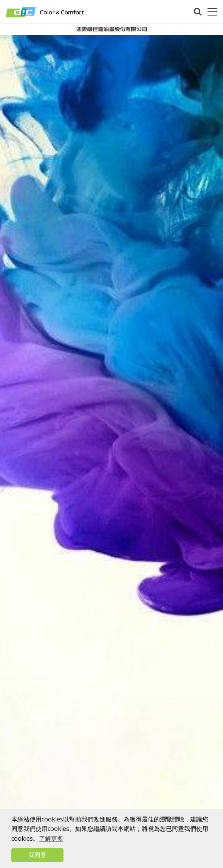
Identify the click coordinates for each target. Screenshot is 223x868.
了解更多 (51, 838)
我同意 (37, 855)
